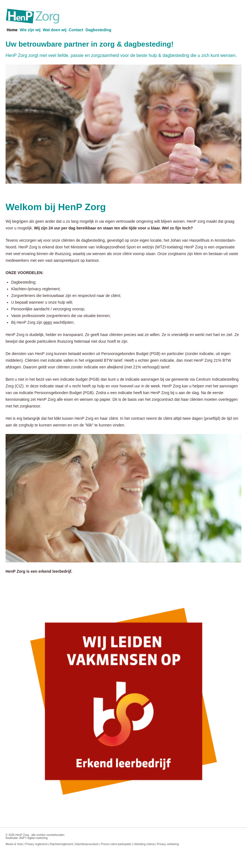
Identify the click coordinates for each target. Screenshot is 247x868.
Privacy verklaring (168, 844)
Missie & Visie (14, 844)
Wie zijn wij (30, 30)
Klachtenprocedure (87, 844)
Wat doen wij (55, 30)
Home (12, 30)
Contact (76, 30)
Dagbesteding (99, 30)
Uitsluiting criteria (144, 844)
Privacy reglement (36, 844)
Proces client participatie (116, 844)
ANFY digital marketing (33, 838)
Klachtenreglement (61, 844)
